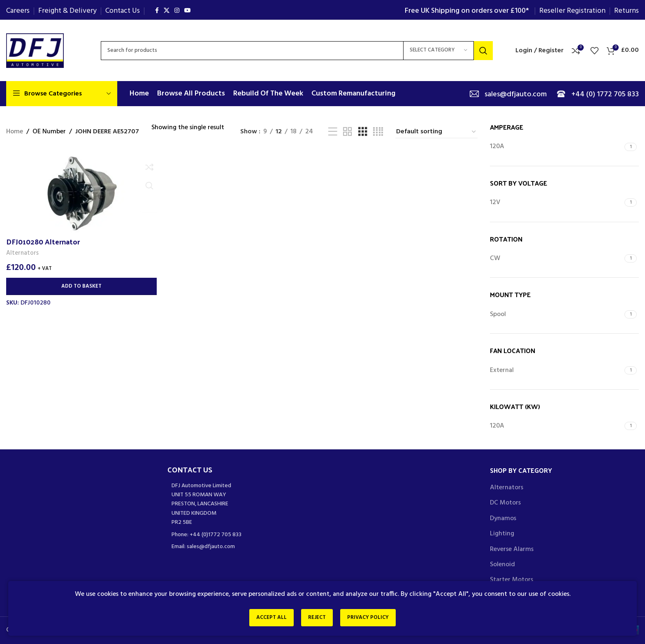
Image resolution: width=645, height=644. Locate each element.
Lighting (502, 534)
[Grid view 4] (378, 132)
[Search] (297, 51)
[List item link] (242, 535)
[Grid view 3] (363, 132)
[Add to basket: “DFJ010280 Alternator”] (81, 286)
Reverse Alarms (512, 549)
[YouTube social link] (188, 11)
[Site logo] (35, 51)
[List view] (333, 132)
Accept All (267, 619)
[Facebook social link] (157, 11)
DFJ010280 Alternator (43, 241)
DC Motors (505, 503)
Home (15, 132)
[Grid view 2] (348, 132)
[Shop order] (436, 132)
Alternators (23, 253)
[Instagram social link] (177, 11)
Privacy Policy (373, 619)
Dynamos (503, 518)
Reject (317, 619)
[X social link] (167, 11)
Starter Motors (512, 580)
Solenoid (502, 565)
